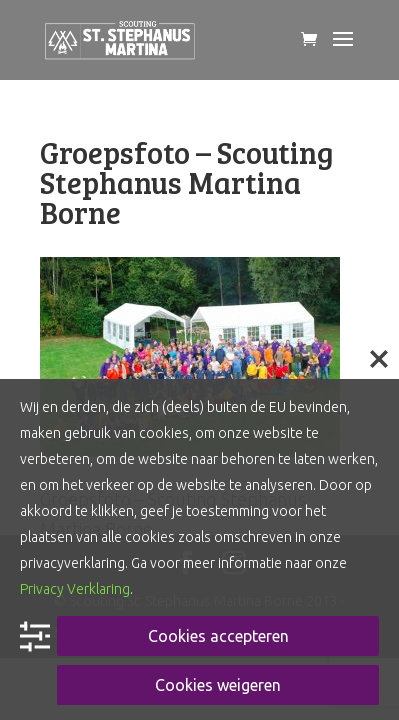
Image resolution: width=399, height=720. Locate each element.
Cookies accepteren (218, 636)
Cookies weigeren (218, 685)
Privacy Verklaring (75, 589)
